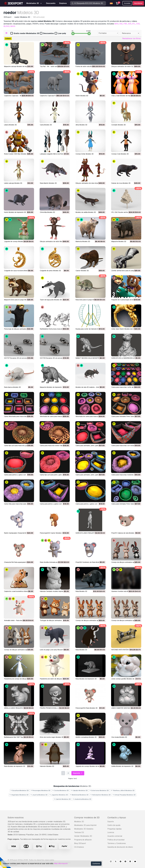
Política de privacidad (116, 840)
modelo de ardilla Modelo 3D (86, 212)
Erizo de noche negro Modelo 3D (52, 737)
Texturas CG (79, 832)
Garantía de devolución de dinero (120, 847)
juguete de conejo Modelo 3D (15, 241)
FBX (125, 24)
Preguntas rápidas (115, 829)
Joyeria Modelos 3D (39, 795)
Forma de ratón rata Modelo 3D (87, 66)
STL (134, 24)
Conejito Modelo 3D (119, 125)
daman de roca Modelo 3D (121, 183)
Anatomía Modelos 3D (82, 799)
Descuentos (47, 33)
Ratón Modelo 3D (82, 96)
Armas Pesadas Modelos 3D (124, 795)
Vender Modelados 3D (83, 836)
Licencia (111, 832)
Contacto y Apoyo (117, 818)
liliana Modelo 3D (10, 125)
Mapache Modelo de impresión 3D (52, 387)
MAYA (13, 26)
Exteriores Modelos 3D (99, 790)
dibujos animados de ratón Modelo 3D (54, 241)
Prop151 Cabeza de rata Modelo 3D (124, 533)
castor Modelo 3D (82, 271)
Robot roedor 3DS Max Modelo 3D (16, 154)
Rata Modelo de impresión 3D (86, 679)
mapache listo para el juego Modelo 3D (18, 300)
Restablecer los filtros (131, 38)
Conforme (96, 864)
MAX (117, 24)
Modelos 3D (79, 822)
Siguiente (78, 773)
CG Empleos (79, 847)
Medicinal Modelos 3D (79, 795)
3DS (130, 24)
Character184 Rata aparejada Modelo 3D (19, 562)
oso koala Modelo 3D (119, 737)
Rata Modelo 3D (81, 591)
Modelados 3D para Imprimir (85, 825)
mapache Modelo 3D (119, 241)
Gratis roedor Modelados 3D (25, 33)
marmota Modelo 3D (83, 241)
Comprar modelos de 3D (87, 818)
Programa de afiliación (83, 840)
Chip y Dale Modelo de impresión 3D (124, 96)
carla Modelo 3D (46, 125)
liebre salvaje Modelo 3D (13, 183)
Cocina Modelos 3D (61, 790)
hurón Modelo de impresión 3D (15, 212)
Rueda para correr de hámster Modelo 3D (90, 329)
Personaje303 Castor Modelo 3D (52, 533)
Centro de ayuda (114, 825)
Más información (61, 864)
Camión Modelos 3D (62, 799)
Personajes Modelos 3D (41, 790)
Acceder (127, 3)
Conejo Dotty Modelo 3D (85, 154)
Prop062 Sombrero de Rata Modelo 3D (90, 562)
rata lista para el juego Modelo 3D (88, 300)
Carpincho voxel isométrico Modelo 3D (18, 591)
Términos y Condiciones (117, 843)
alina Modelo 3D (81, 125)
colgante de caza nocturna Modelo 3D (18, 271)
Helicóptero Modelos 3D (101, 795)
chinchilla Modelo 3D (47, 212)
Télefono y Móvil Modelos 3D (123, 790)
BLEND (7, 26)
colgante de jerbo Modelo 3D (50, 271)
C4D (138, 24)
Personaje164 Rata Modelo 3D (87, 708)
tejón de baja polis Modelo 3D (51, 300)
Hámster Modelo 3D (47, 766)
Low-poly (60, 33)
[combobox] (108, 33)
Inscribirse (138, 3)
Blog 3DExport (80, 843)
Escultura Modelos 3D (20, 790)
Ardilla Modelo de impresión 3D (122, 766)
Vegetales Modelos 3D (19, 795)
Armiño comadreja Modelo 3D (86, 737)
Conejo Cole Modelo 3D (120, 154)
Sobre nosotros (16, 818)
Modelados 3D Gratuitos (84, 829)
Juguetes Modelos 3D (59, 795)
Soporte (111, 822)
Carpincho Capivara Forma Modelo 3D (53, 96)
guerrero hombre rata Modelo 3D (123, 591)
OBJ (121, 24)
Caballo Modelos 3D (79, 790)
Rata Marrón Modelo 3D (48, 183)
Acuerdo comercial (115, 836)
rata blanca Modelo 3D (12, 387)
